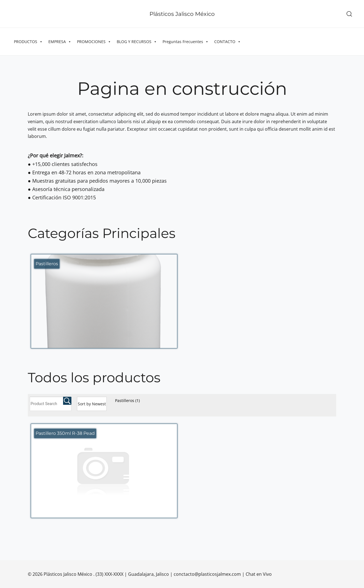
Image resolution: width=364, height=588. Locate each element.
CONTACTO (228, 42)
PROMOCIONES (94, 42)
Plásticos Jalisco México (182, 14)
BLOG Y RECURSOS (137, 42)
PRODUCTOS (28, 42)
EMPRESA (60, 42)
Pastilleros (127, 400)
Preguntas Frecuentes (186, 42)
